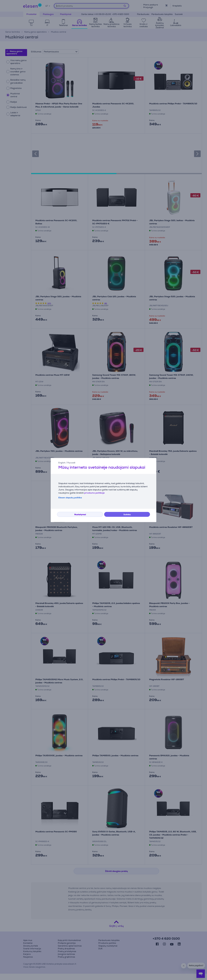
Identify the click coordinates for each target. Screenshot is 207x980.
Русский (71, 463)
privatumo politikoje (94, 493)
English (62, 463)
